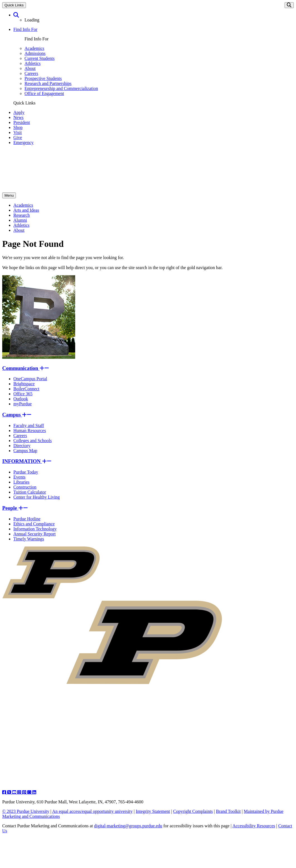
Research (22, 215)
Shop (18, 127)
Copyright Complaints (193, 811)
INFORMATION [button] (27, 461)
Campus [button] (17, 415)
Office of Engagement (44, 93)
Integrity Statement (153, 811)
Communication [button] (26, 368)
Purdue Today (26, 472)
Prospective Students (43, 78)
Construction (25, 487)
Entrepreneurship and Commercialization (61, 88)
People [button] (15, 508)
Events (19, 477)
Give (18, 137)
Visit (18, 132)
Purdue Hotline (27, 519)
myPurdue (23, 404)
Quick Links (14, 5)
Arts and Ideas (26, 210)
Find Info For (25, 29)
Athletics (33, 63)
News (18, 117)
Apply (19, 112)
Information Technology (35, 529)
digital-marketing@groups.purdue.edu (128, 826)
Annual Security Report (35, 534)
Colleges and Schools (33, 441)
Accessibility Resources (254, 826)
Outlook (21, 399)
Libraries (21, 482)
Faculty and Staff (29, 426)
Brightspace (24, 384)
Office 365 (23, 394)
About (30, 68)
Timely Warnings (29, 539)
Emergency (24, 142)
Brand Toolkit (228, 811)
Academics (34, 48)
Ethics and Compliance (34, 524)
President (22, 122)
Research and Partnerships (48, 83)
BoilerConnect (26, 389)
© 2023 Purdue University (26, 811)
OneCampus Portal (30, 379)
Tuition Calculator (30, 492)
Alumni (20, 220)
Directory (22, 446)
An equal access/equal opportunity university (92, 811)
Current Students (40, 58)
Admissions (35, 53)
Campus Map (25, 451)
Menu (9, 195)
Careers (31, 73)
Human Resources (30, 431)
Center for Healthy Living (37, 497)
